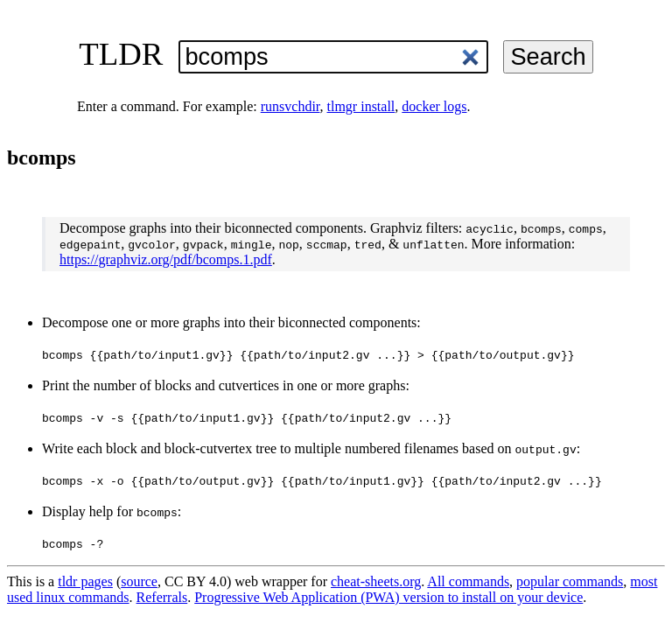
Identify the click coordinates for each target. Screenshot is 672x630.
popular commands (570, 581)
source (139, 581)
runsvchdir (290, 106)
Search (548, 56)
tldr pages (85, 581)
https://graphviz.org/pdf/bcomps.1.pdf (166, 259)
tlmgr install (361, 106)
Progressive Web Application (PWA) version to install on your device (388, 597)
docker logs (434, 106)
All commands (468, 581)
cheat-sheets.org (376, 581)
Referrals (162, 597)
